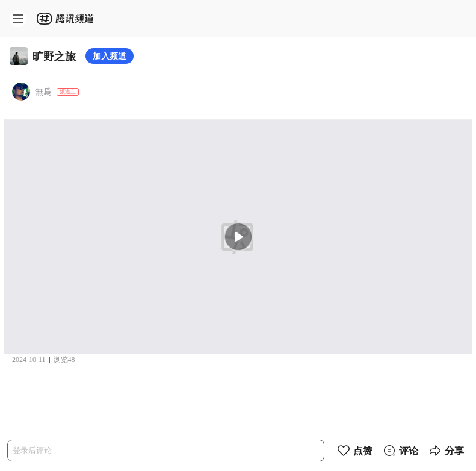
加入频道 (110, 56)
